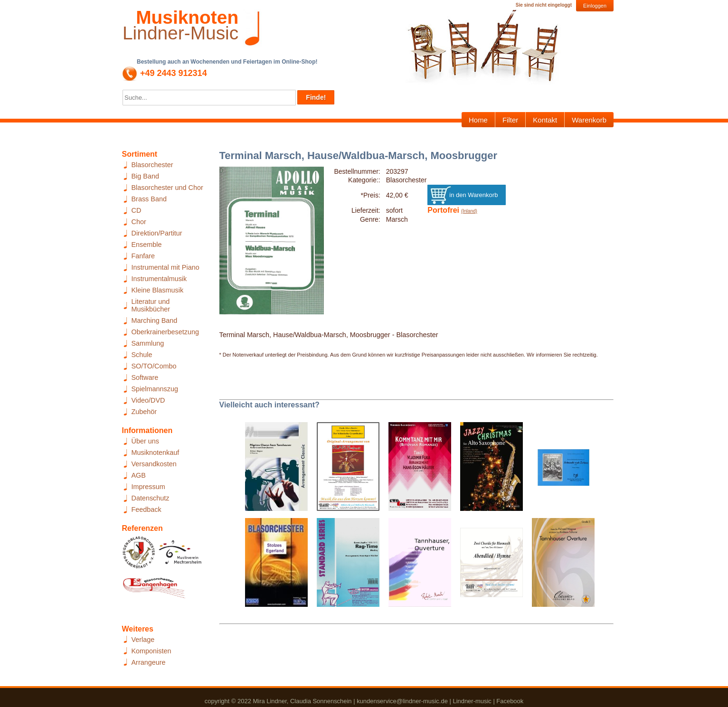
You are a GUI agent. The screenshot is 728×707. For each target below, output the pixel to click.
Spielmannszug (155, 389)
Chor (139, 222)
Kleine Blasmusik (158, 290)
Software (145, 377)
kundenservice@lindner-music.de (402, 701)
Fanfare (143, 256)
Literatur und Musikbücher (151, 305)
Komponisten (151, 651)
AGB (139, 475)
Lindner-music (472, 701)
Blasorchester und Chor (167, 188)
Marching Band (155, 321)
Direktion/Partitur (157, 233)
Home (478, 120)
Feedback (147, 509)
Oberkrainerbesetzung (165, 332)
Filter (510, 120)
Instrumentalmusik (159, 279)
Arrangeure (149, 662)
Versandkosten (154, 464)
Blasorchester (152, 165)
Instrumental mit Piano (165, 267)
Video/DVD (148, 400)
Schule (142, 355)
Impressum (148, 487)
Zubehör (144, 412)
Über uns (145, 441)
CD (137, 210)
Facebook (510, 701)
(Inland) (469, 211)
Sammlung (148, 343)
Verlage (143, 640)
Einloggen (595, 6)
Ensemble (147, 245)
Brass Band (149, 199)
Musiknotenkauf (156, 452)
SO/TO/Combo (154, 366)
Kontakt (545, 120)
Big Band (145, 176)
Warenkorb (589, 120)
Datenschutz (151, 498)
